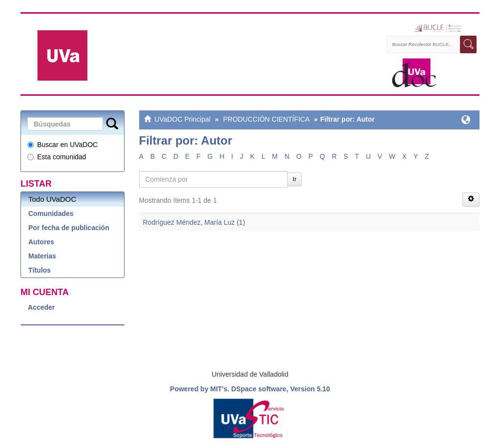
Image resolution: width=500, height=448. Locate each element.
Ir (294, 179)
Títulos (40, 270)
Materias (42, 256)
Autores (41, 242)
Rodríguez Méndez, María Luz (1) (194, 222)
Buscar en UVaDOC (62, 145)
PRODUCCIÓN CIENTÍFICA (266, 119)
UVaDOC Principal (182, 119)
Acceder (41, 307)
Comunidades (51, 213)
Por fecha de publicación (69, 228)
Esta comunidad (57, 157)
